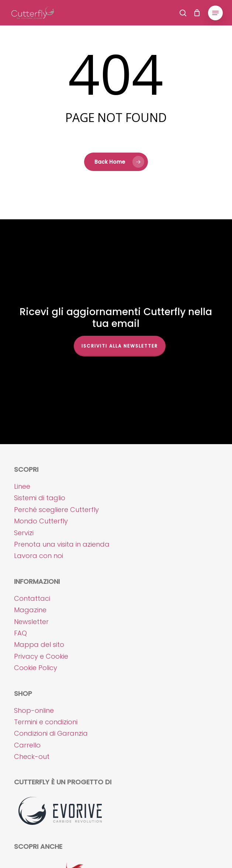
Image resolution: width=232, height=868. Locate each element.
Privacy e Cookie (41, 656)
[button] (215, 13)
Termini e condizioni (46, 722)
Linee (22, 486)
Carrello (27, 745)
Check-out (32, 757)
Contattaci (32, 598)
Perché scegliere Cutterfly (56, 510)
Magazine (30, 610)
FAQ (20, 633)
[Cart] (197, 13)
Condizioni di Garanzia (51, 733)
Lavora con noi (39, 556)
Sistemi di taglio (40, 498)
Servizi (24, 533)
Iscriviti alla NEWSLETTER (120, 346)
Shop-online (34, 710)
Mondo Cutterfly (41, 521)
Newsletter (31, 622)
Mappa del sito (39, 644)
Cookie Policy (36, 668)
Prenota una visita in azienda (62, 544)
